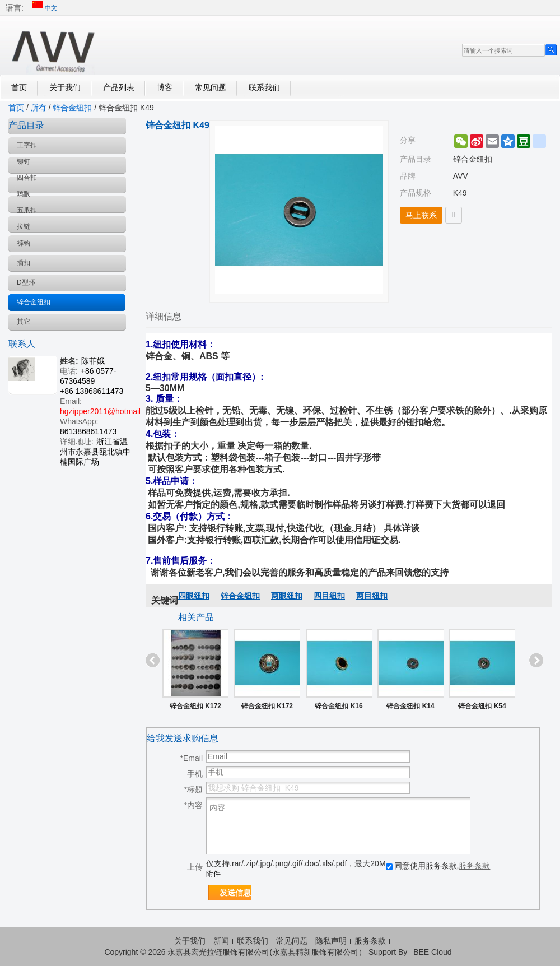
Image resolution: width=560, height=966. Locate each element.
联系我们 (264, 87)
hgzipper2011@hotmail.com (109, 411)
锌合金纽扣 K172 (195, 706)
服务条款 (474, 866)
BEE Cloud (432, 952)
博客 (165, 87)
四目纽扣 (329, 596)
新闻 (221, 941)
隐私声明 (331, 941)
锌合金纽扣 (72, 108)
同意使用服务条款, (438, 866)
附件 (213, 874)
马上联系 (421, 215)
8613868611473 (88, 431)
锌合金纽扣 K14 (410, 706)
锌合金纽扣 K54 (482, 706)
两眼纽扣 (287, 596)
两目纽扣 (372, 596)
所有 (39, 108)
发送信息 (235, 893)
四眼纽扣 (194, 596)
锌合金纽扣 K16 (339, 706)
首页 (19, 87)
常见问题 (211, 87)
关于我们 (65, 87)
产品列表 (119, 87)
